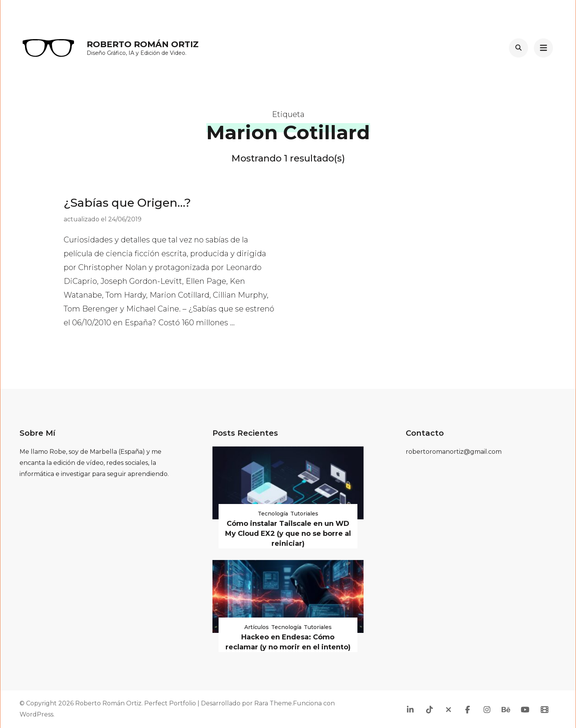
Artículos (257, 627)
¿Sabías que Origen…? (127, 203)
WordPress (36, 714)
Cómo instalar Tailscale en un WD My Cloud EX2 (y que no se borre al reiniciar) (288, 534)
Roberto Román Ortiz (143, 44)
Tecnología (273, 514)
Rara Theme (273, 703)
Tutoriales (304, 514)
